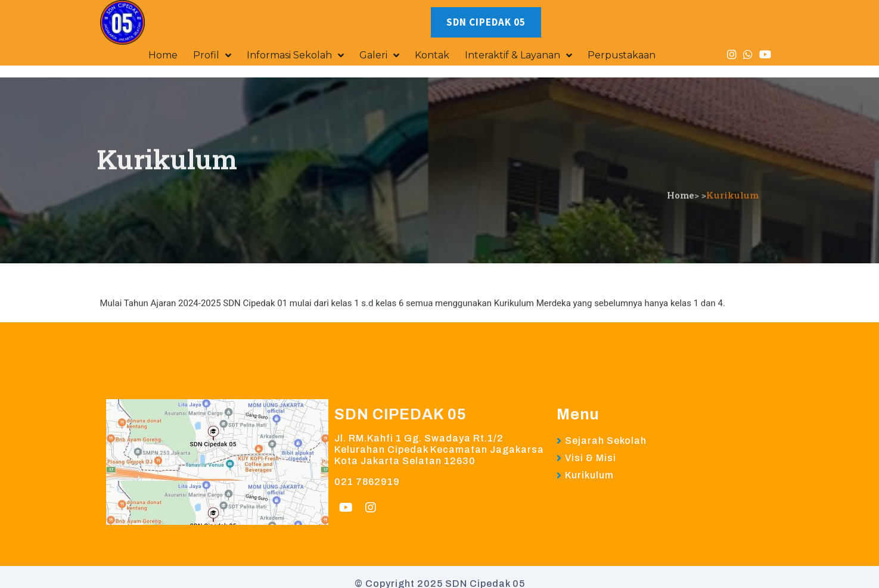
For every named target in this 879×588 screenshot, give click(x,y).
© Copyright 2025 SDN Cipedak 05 (440, 558)
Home (681, 127)
